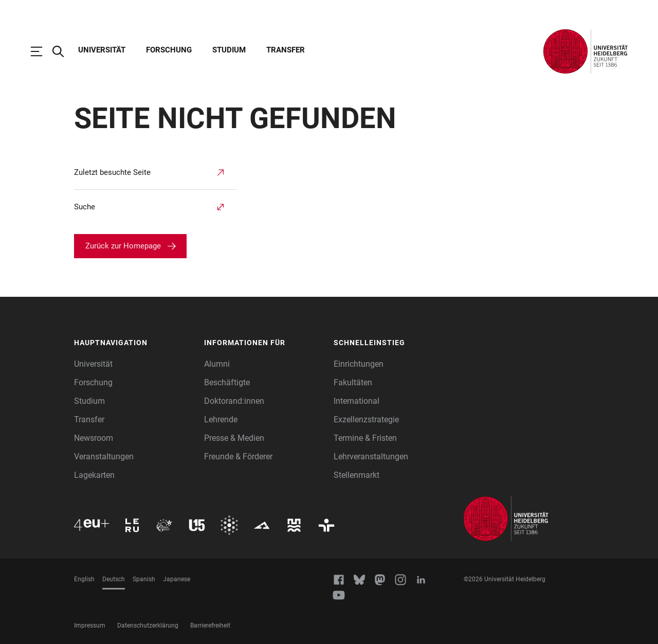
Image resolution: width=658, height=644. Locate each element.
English (84, 579)
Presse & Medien (234, 438)
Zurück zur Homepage (123, 246)
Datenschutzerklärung (148, 625)
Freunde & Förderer (238, 457)
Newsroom (94, 438)
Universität (102, 50)
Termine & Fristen (365, 438)
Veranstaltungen (104, 457)
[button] (134, 343)
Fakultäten (353, 382)
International (357, 401)
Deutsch (114, 579)
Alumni (217, 364)
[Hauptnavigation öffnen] (42, 51)
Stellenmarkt (357, 475)
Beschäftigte (227, 382)
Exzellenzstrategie (366, 419)
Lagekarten (94, 475)
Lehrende (221, 419)
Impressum (90, 625)
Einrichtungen (359, 364)
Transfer (286, 50)
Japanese (177, 579)
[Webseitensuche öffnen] (63, 51)
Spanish (144, 579)
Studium (229, 50)
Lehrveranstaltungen (371, 457)
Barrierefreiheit (210, 625)
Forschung (169, 50)
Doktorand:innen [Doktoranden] (234, 401)
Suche (85, 207)
